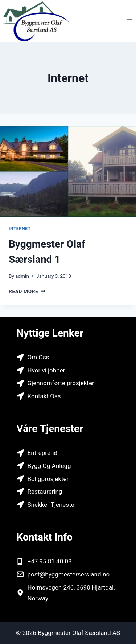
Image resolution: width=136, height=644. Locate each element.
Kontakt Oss (44, 396)
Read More (27, 291)
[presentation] (68, 171)
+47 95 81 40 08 (50, 561)
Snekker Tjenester (52, 505)
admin (22, 276)
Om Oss (38, 357)
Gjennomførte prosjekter (61, 383)
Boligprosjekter (48, 479)
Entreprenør (44, 453)
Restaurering (45, 492)
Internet (20, 229)
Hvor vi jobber (46, 370)
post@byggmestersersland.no (69, 574)
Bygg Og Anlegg (49, 466)
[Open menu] (129, 21)
